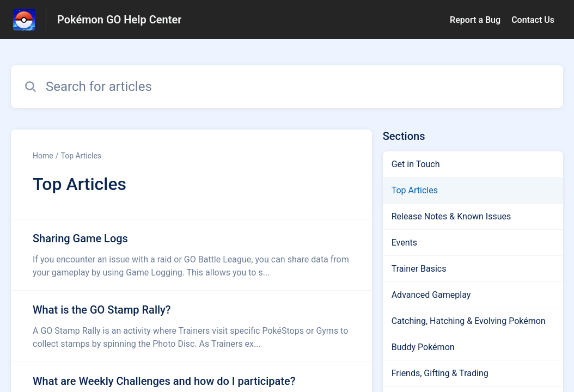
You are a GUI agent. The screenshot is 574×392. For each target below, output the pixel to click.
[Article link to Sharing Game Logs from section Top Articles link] (191, 255)
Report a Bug (475, 20)
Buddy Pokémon (423, 347)
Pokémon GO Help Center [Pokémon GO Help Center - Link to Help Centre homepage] (119, 20)
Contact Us (533, 20)
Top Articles (81, 156)
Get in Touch (416, 164)
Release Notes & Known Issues (451, 216)
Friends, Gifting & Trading (440, 373)
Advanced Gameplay (431, 295)
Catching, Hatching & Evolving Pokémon (469, 321)
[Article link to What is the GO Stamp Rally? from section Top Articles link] (191, 326)
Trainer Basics (419, 269)
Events (404, 243)
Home (43, 156)
